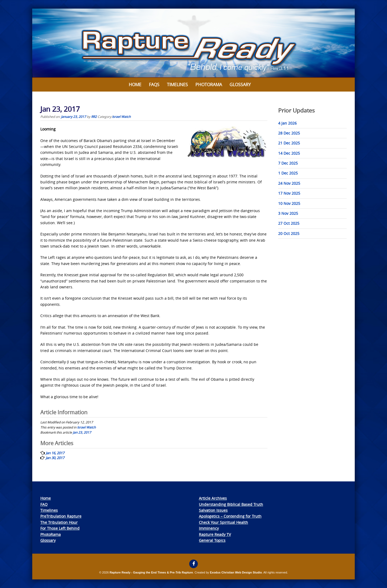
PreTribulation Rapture (61, 516)
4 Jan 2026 (287, 123)
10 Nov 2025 (289, 203)
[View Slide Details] (193, 43)
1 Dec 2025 (288, 173)
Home (135, 85)
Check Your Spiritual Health (223, 522)
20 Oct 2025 (289, 233)
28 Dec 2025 (289, 133)
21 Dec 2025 (289, 143)
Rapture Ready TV (215, 534)
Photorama (209, 85)
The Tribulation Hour (59, 522)
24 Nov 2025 (289, 183)
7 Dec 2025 (288, 163)
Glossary (240, 85)
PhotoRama (51, 534)
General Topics (212, 540)
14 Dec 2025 (289, 153)
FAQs (154, 85)
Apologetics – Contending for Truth (230, 516)
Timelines (177, 85)
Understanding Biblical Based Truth (231, 504)
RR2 (94, 117)
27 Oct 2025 (289, 223)
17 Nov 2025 (289, 193)
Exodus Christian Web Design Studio (236, 572)
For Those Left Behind (60, 528)
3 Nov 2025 (288, 213)
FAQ (44, 504)
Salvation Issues (213, 510)
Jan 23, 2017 (82, 432)
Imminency (209, 528)
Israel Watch (121, 117)
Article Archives (213, 498)
